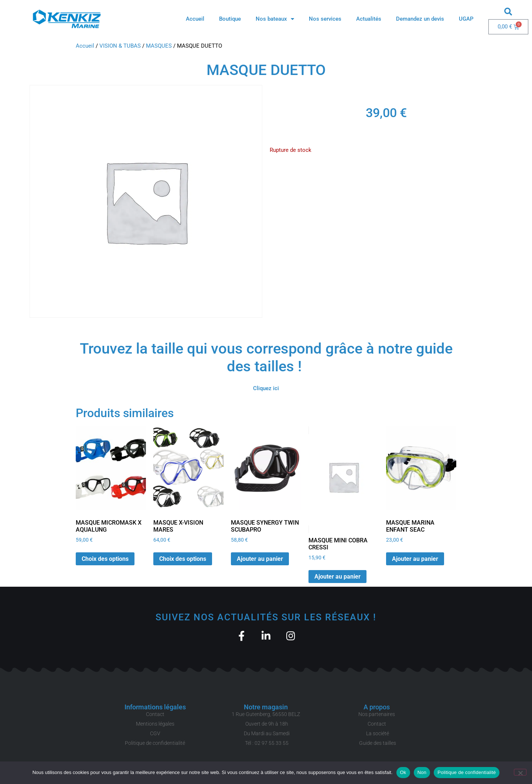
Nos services (325, 19)
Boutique (230, 19)
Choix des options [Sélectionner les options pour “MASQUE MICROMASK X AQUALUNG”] (105, 559)
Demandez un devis (420, 19)
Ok (403, 772)
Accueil (195, 19)
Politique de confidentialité (467, 772)
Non (422, 772)
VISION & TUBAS (120, 46)
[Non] (520, 772)
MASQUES (159, 46)
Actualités (369, 19)
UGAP (466, 19)
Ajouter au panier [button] (260, 559)
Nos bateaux (275, 19)
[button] (508, 11)
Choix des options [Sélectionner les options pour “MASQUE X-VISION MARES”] (183, 559)
